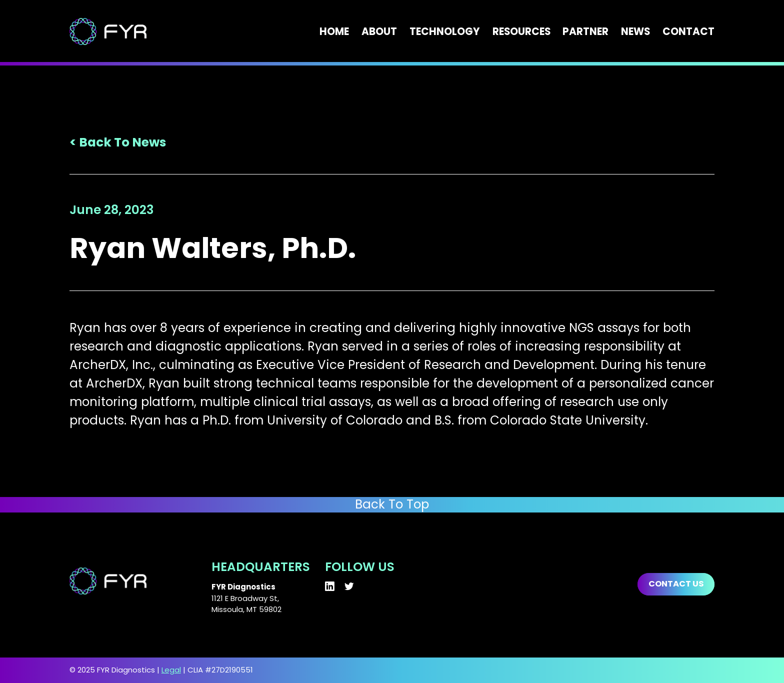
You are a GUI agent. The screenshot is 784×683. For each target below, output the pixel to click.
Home (334, 31)
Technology (445, 31)
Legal (171, 670)
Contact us (676, 584)
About (379, 31)
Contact (688, 31)
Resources (521, 31)
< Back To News (118, 142)
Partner (585, 31)
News (635, 31)
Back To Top (392, 505)
